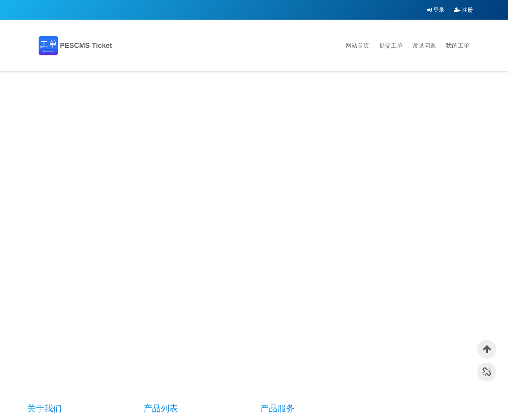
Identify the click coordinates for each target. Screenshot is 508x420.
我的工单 (458, 45)
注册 (464, 10)
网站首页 (358, 45)
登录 (436, 10)
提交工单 (391, 45)
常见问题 (424, 45)
